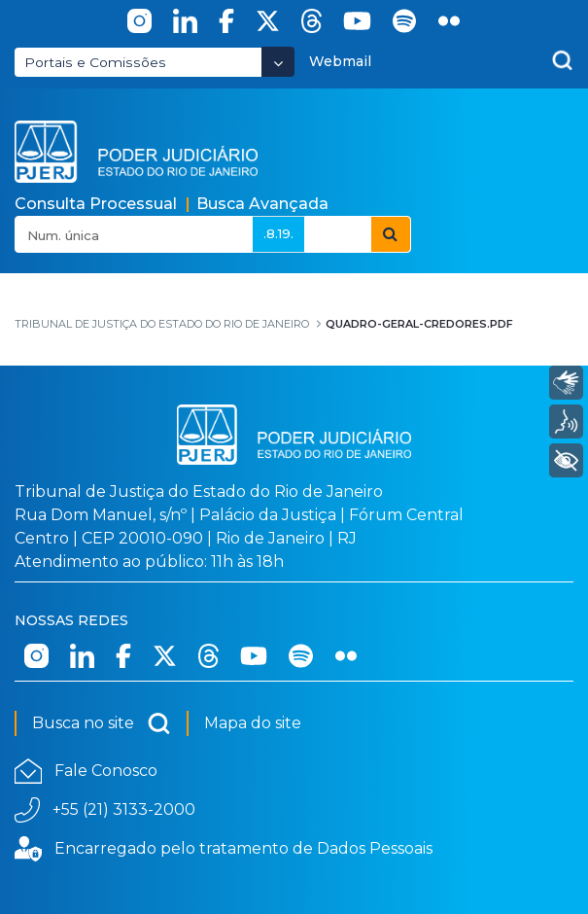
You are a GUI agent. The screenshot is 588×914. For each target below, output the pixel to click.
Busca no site (102, 723)
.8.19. (278, 233)
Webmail (340, 61)
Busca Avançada (262, 204)
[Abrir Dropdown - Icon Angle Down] (278, 62)
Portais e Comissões (95, 62)
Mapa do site (253, 723)
